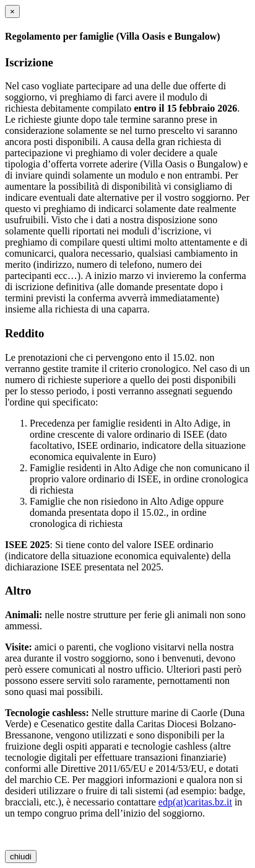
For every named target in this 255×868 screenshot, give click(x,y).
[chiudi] (12, 11)
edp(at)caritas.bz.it (195, 802)
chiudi (21, 857)
